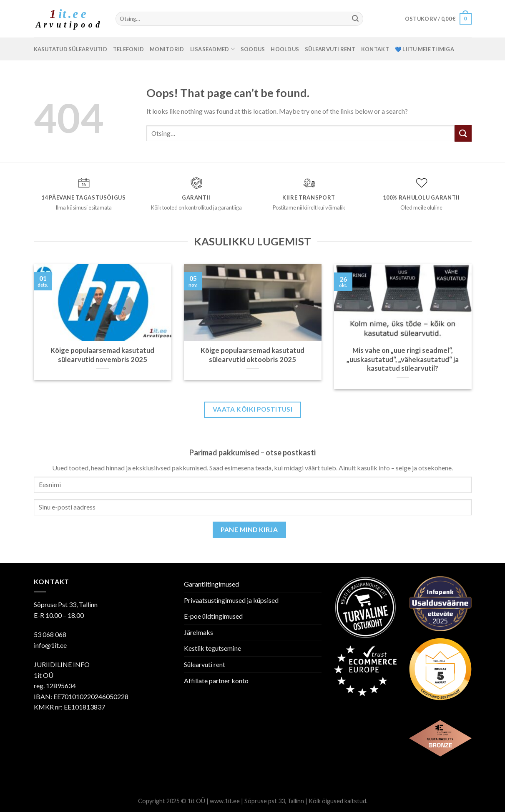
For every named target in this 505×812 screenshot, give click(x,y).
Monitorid (167, 49)
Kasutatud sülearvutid (70, 49)
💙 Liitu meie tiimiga (425, 49)
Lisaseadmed (212, 49)
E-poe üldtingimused (213, 616)
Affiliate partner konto (216, 681)
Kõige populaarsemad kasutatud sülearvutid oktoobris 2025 (252, 355)
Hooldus (285, 49)
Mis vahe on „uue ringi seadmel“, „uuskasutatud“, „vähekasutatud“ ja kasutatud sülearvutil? (403, 359)
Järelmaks (198, 632)
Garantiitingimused (211, 584)
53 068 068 (50, 634)
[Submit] (356, 19)
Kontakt (375, 49)
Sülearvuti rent (330, 49)
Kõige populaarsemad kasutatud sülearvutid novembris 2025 (102, 355)
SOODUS (253, 49)
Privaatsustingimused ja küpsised (231, 600)
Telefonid (128, 49)
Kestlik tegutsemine (212, 648)
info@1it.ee (50, 645)
